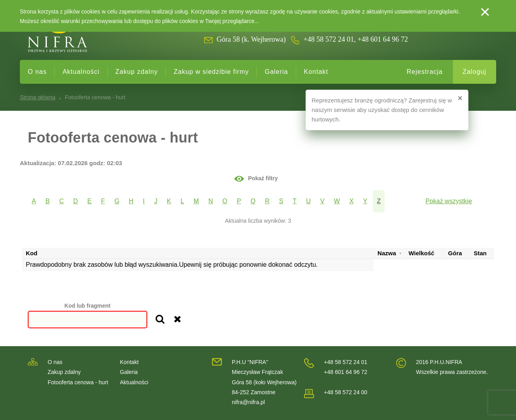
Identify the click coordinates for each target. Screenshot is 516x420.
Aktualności (81, 72)
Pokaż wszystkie (449, 201)
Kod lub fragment (87, 306)
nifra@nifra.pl (248, 402)
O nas (37, 72)
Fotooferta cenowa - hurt (78, 382)
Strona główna (38, 97)
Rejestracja (425, 72)
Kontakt (316, 72)
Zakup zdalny (137, 72)
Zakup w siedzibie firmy (211, 72)
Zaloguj (475, 72)
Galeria (276, 72)
